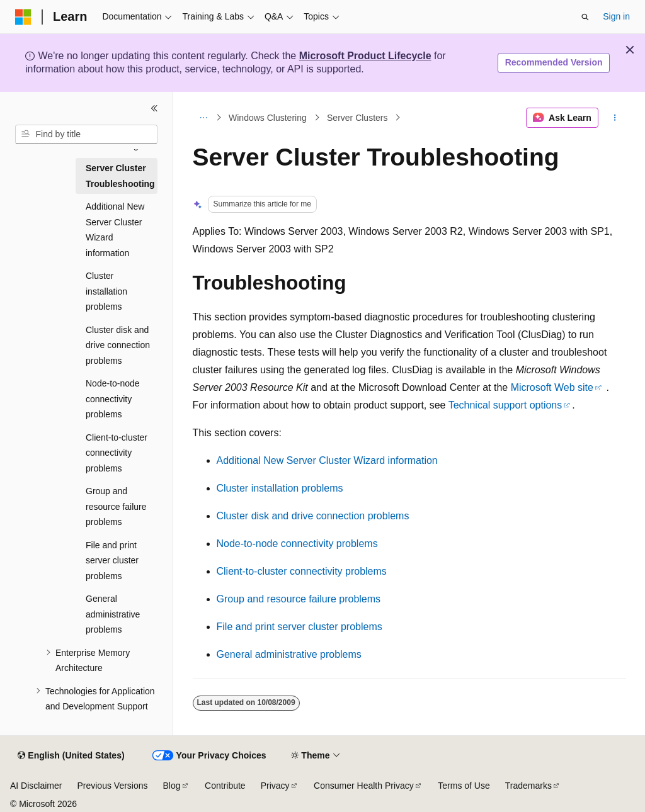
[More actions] (614, 118)
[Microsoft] (23, 17)
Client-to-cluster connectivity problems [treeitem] (117, 453)
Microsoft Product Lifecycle (365, 56)
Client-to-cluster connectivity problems (302, 571)
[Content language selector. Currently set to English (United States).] (71, 756)
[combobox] (86, 135)
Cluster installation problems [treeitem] (106, 291)
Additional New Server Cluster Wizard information (327, 460)
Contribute (225, 786)
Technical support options (505, 405)
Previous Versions (112, 786)
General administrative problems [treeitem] (113, 614)
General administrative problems (289, 654)
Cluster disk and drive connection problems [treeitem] (118, 345)
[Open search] (585, 17)
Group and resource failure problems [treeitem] (116, 506)
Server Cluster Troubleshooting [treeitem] (120, 176)
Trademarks (528, 786)
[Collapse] (154, 108)
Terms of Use (464, 786)
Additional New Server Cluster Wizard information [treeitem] (115, 230)
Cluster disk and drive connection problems (313, 516)
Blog (172, 786)
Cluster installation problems (280, 488)
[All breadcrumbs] (204, 118)
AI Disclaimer (36, 786)
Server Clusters (357, 118)
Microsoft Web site (552, 387)
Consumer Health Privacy (364, 786)
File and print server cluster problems (300, 627)
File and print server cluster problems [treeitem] (112, 561)
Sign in (616, 16)
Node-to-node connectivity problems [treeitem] (113, 399)
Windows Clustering (268, 118)
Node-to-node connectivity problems (297, 544)
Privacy (275, 786)
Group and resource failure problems (299, 599)
